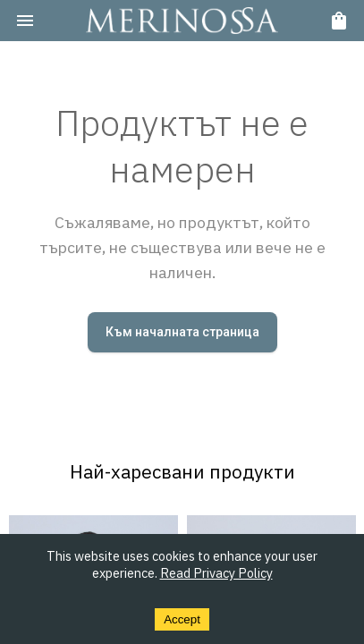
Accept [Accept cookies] (182, 619)
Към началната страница (182, 332)
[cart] (339, 21)
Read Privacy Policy (216, 573)
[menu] (25, 21)
